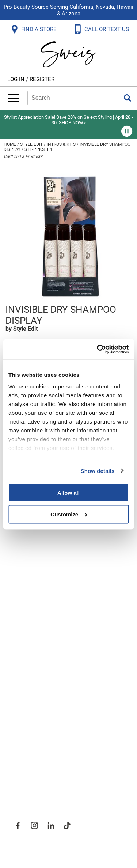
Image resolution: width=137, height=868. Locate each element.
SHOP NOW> (72, 123)
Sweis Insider (33, 780)
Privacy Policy (33, 613)
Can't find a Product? (23, 156)
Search (128, 98)
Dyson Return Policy (43, 597)
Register (42, 79)
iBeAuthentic (83, 851)
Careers (24, 747)
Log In (17, 79)
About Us (26, 699)
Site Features (33, 715)
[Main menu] (14, 98)
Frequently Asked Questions (56, 549)
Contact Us (29, 565)
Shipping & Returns (42, 581)
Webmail (25, 661)
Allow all (68, 493)
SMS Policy (29, 629)
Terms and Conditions (47, 645)
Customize (69, 514)
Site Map (25, 731)
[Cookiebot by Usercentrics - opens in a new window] (98, 349)
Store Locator (33, 763)
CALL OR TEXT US (107, 29)
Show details (98, 471)
